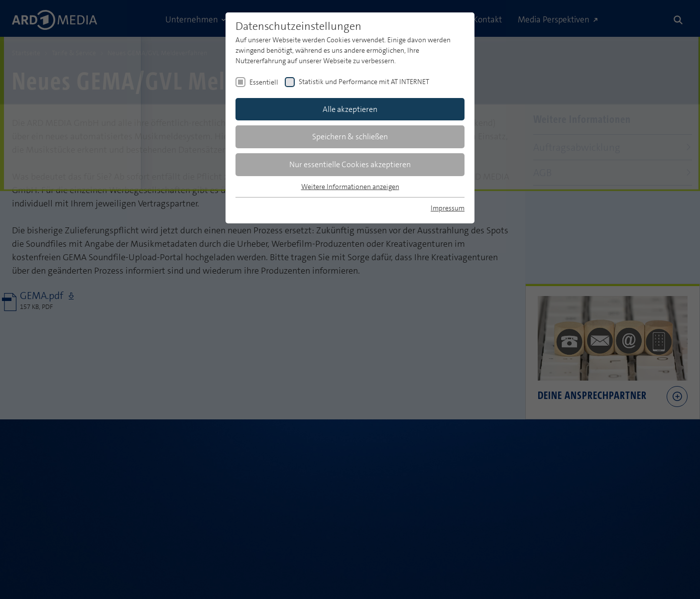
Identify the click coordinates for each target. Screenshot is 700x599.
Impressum (448, 208)
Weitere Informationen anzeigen (350, 187)
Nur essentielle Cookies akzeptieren (350, 164)
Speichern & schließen (350, 137)
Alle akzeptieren (350, 109)
